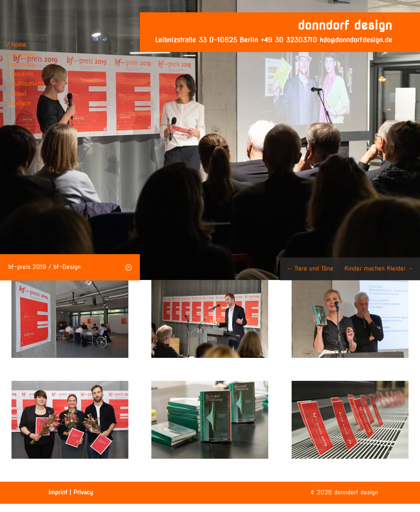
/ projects (20, 74)
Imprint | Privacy (71, 492)
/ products (21, 64)
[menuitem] (25, 104)
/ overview (21, 55)
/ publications (25, 84)
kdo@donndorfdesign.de (356, 40)
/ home (16, 45)
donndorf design (345, 25)
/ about (16, 93)
